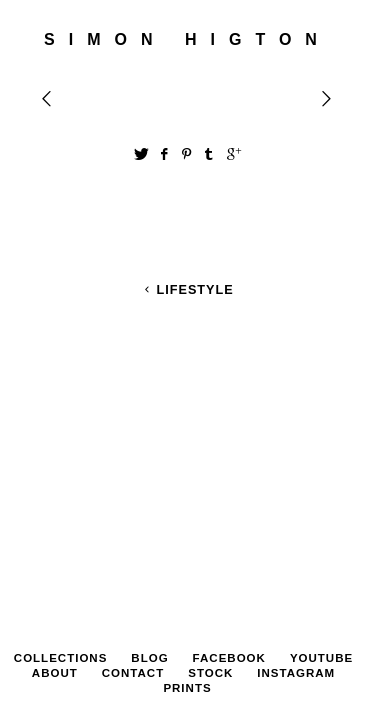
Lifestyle (187, 290)
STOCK (210, 470)
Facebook (229, 455)
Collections (61, 455)
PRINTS (187, 485)
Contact (133, 470)
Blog (149, 455)
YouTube (321, 455)
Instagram (296, 470)
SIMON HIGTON (187, 39)
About (55, 470)
